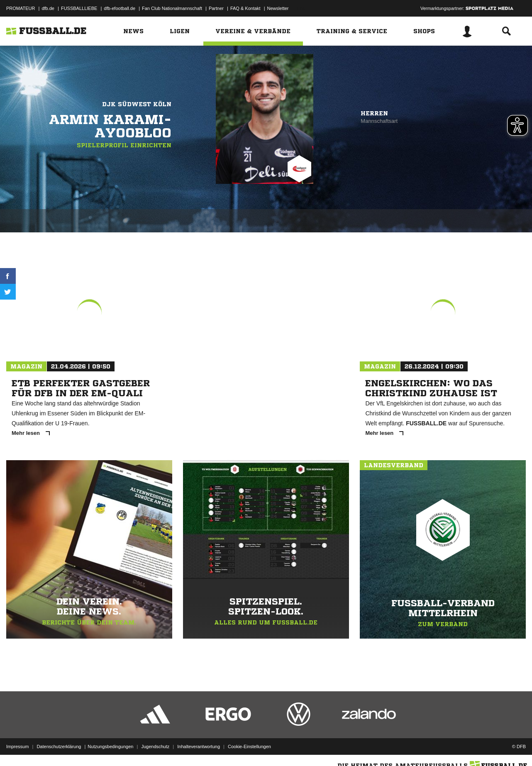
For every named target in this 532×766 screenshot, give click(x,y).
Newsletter (278, 8)
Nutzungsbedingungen (110, 746)
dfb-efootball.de (120, 8)
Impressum (17, 746)
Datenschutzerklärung (59, 746)
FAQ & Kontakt (245, 8)
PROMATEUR (21, 8)
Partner (216, 8)
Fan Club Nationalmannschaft (172, 8)
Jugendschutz (155, 746)
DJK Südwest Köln (137, 104)
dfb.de (48, 8)
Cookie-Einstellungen (249, 746)
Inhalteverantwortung (199, 746)
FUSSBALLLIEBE (79, 8)
